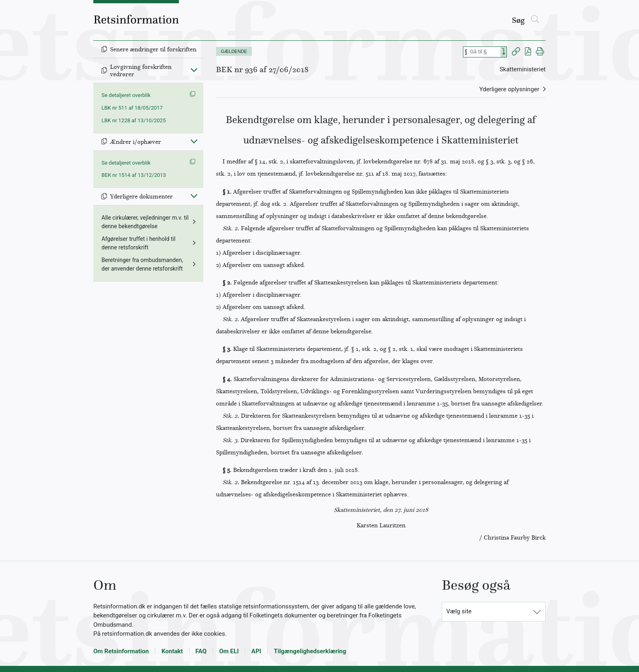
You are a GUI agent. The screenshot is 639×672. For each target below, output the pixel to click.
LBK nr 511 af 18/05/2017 (132, 108)
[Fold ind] (194, 70)
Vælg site (459, 611)
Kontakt (172, 651)
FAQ (201, 651)
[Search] (504, 52)
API (256, 651)
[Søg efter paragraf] (485, 52)
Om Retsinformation (121, 651)
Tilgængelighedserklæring (310, 651)
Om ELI (229, 651)
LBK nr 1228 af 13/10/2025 (134, 120)
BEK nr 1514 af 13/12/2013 (134, 175)
